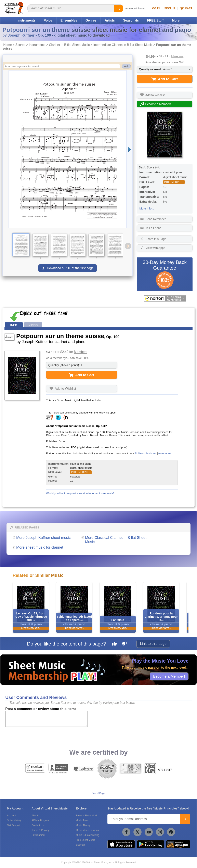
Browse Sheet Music (87, 816)
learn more (164, 453)
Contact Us (37, 825)
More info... (147, 208)
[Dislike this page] (124, 644)
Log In (155, 8)
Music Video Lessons (87, 830)
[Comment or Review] (47, 719)
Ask (126, 66)
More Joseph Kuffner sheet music (43, 538)
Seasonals (131, 20)
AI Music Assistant (146, 453)
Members (177, 56)
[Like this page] (115, 644)
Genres (91, 20)
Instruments (27, 20)
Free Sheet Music (85, 840)
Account (11, 816)
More (176, 20)
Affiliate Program (40, 820)
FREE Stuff (155, 20)
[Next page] (129, 149)
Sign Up (170, 8)
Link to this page (153, 644)
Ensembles (69, 20)
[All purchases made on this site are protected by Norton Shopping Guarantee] (165, 298)
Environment (38, 835)
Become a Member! (169, 676)
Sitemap (80, 845)
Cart (186, 8)
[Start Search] (118, 8)
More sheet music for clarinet (40, 547)
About (35, 816)
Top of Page (98, 793)
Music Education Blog (87, 835)
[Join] (185, 819)
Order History (14, 820)
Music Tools (82, 820)
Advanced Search (136, 8)
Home (8, 45)
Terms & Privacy (40, 830)
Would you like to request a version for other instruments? (80, 493)
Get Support (14, 825)
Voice (48, 20)
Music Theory (83, 825)
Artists (110, 20)
